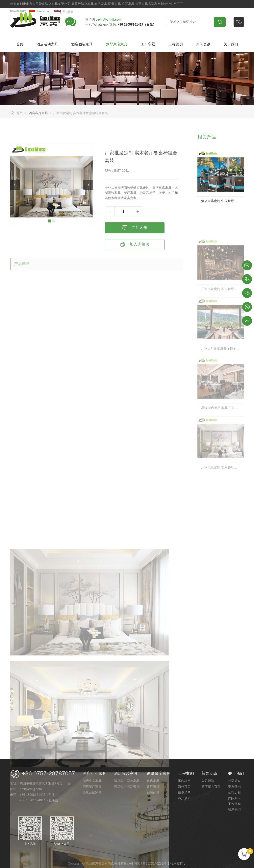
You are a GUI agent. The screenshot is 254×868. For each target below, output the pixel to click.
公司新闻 (208, 781)
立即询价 (135, 251)
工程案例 (176, 44)
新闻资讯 (203, 44)
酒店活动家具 (47, 44)
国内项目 (184, 781)
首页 (20, 44)
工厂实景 (148, 44)
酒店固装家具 (82, 44)
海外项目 (184, 787)
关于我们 (231, 44)
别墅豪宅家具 (117, 44)
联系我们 (234, 809)
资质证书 (234, 787)
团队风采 (234, 798)
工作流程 (234, 804)
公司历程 (234, 792)
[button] (49, 244)
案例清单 (184, 792)
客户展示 (184, 798)
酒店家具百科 (211, 787)
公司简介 (234, 781)
